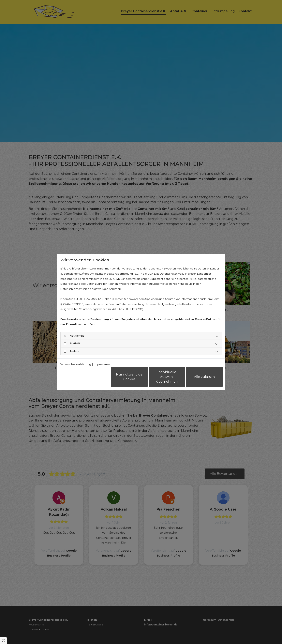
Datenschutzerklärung (75, 364)
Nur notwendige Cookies (129, 377)
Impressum (102, 364)
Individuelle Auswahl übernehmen (167, 377)
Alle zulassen (204, 377)
